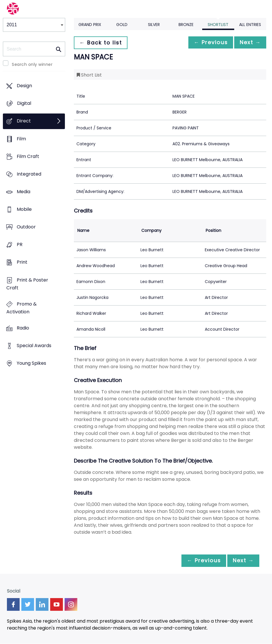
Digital (24, 104)
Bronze (186, 25)
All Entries (250, 25)
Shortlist (218, 25)
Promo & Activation (21, 308)
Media (24, 192)
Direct (24, 121)
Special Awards (34, 346)
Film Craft (28, 156)
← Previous (206, 43)
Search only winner (32, 64)
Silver (154, 25)
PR (20, 245)
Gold (122, 25)
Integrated (29, 174)
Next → (249, 43)
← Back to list (102, 43)
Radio (23, 328)
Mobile (24, 209)
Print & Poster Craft (27, 284)
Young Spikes (31, 363)
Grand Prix (90, 25)
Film (21, 139)
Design (24, 86)
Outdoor (26, 227)
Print (22, 262)
